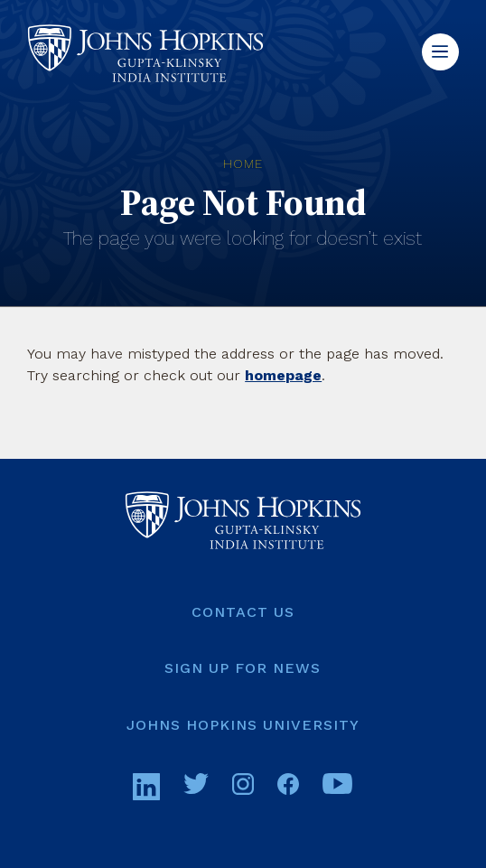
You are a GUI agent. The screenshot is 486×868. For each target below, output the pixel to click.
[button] (440, 52)
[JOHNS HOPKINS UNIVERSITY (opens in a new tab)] (243, 725)
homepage (283, 375)
